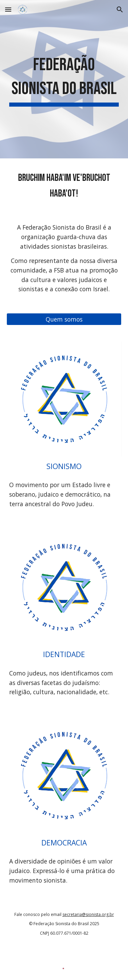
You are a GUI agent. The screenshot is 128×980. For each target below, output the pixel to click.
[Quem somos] (64, 319)
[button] (8, 9)
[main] (64, 79)
